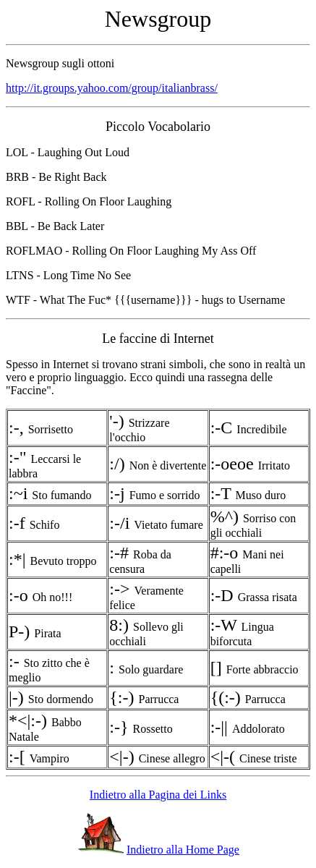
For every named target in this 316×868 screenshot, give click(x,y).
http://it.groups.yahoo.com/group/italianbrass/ (112, 88)
